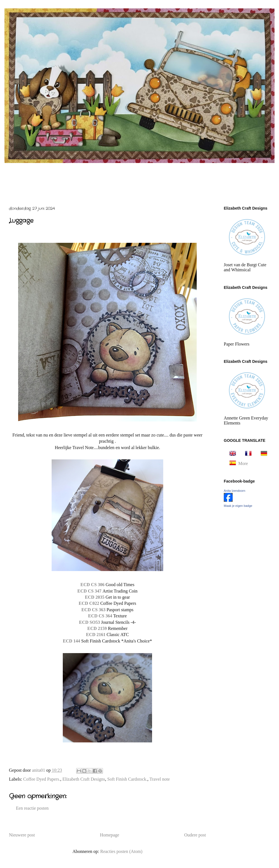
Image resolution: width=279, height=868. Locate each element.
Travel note (160, 779)
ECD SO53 (90, 622)
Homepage (110, 835)
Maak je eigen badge (238, 506)
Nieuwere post (22, 835)
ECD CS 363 (94, 610)
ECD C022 (89, 603)
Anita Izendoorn (234, 491)
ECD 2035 (95, 597)
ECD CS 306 (92, 585)
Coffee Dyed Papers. (42, 779)
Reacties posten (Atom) (121, 851)
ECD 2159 (98, 628)
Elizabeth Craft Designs (84, 779)
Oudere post (195, 835)
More (243, 463)
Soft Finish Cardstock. (128, 779)
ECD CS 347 (90, 591)
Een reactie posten (32, 808)
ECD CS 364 (100, 616)
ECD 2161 (96, 635)
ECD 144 (72, 641)
